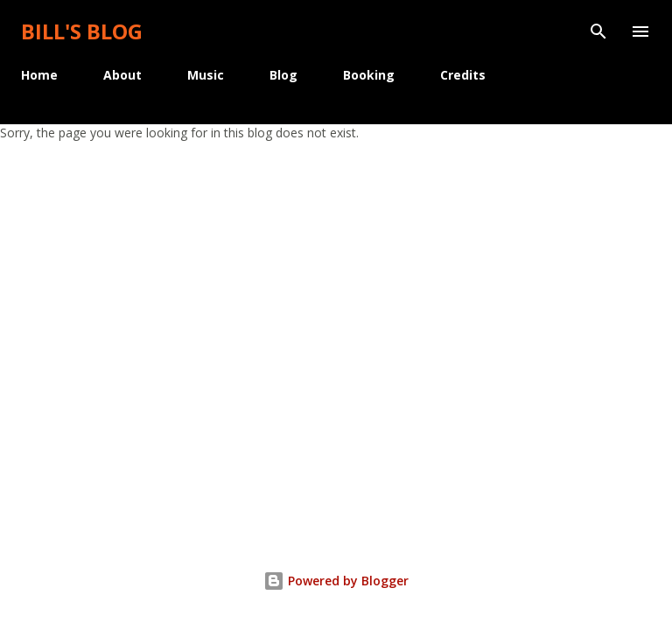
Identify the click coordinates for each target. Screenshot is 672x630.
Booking (369, 75)
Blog (283, 75)
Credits (463, 75)
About (122, 75)
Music (206, 75)
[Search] (598, 31)
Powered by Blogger (336, 581)
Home (39, 75)
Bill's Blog (82, 31)
